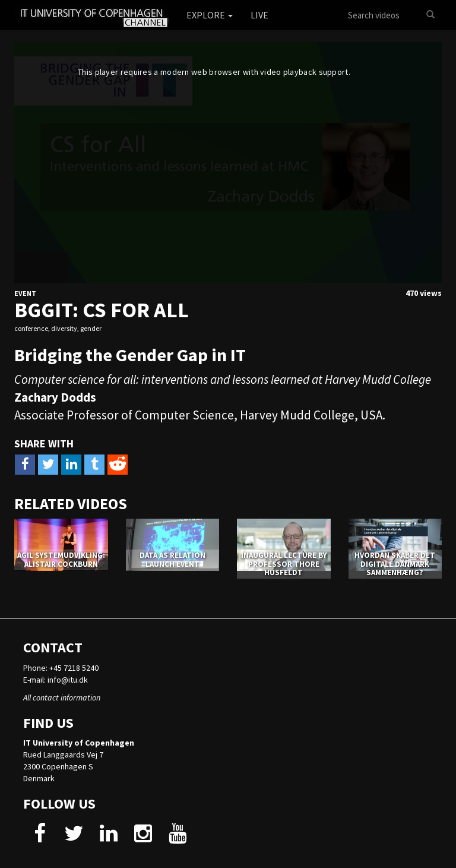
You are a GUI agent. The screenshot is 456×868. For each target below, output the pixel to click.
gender (91, 328)
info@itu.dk (68, 680)
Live (259, 15)
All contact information (62, 697)
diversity (64, 328)
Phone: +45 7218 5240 (61, 668)
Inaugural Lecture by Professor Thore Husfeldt (284, 564)
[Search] (430, 15)
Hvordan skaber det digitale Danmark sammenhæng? (395, 564)
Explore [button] (210, 15)
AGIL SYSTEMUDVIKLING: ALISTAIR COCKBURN (61, 559)
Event (25, 293)
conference (31, 328)
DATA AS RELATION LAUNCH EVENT (172, 559)
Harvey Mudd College (297, 415)
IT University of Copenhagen (79, 743)
